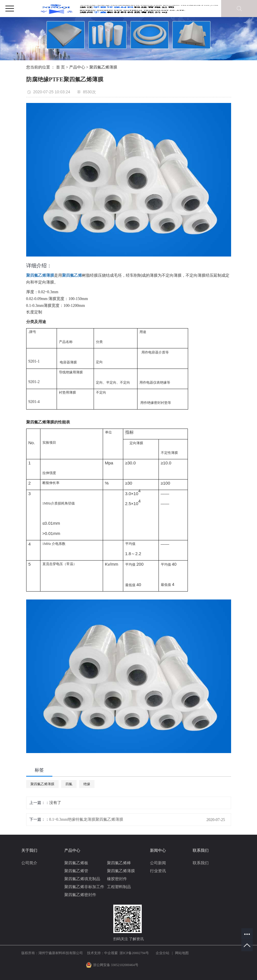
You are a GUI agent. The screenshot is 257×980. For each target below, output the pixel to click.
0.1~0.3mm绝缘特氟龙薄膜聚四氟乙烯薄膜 (86, 819)
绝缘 (87, 784)
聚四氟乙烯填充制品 (82, 879)
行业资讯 (158, 871)
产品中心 (77, 67)
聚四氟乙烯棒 (119, 863)
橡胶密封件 (117, 879)
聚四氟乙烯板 (76, 863)
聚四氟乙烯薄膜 (103, 67)
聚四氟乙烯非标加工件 (84, 887)
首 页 (61, 67)
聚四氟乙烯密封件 (80, 895)
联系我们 (201, 863)
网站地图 (182, 953)
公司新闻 (158, 863)
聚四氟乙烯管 (76, 871)
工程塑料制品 (119, 887)
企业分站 (163, 953)
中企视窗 (111, 953)
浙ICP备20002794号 (134, 953)
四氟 (69, 784)
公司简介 (29, 863)
